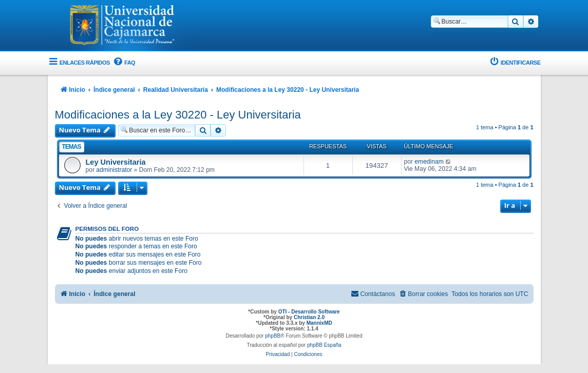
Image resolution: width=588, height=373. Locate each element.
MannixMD (319, 323)
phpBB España (324, 345)
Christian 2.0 (309, 317)
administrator (114, 170)
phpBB (273, 336)
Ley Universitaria (116, 162)
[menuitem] (124, 63)
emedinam (429, 162)
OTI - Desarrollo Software (309, 312)
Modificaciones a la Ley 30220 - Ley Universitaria (178, 115)
